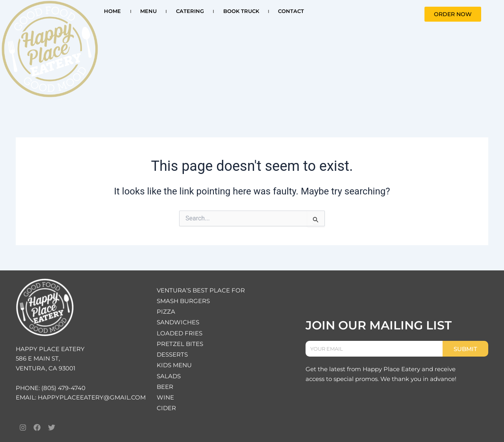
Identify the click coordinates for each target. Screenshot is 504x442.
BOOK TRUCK (241, 11)
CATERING (190, 11)
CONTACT (291, 11)
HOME (112, 11)
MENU (148, 11)
